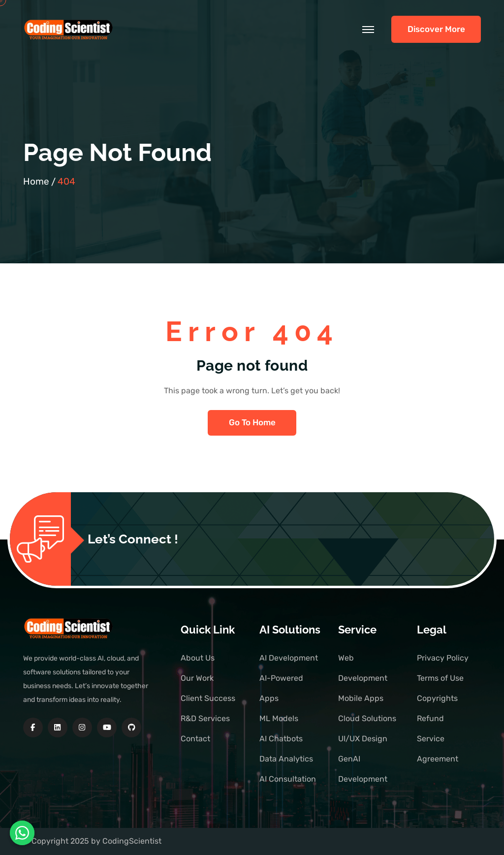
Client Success (208, 698)
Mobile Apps (361, 698)
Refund (430, 718)
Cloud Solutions (367, 718)
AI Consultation (288, 779)
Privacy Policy (443, 658)
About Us (198, 658)
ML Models (279, 718)
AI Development (289, 658)
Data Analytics (286, 759)
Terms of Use (440, 678)
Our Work (197, 678)
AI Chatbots (281, 739)
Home (36, 181)
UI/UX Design (363, 739)
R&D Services (205, 718)
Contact (195, 739)
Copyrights (437, 698)
